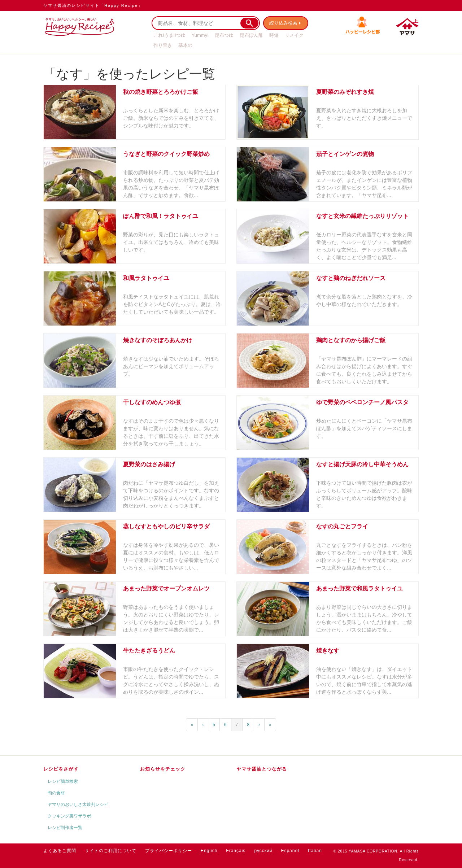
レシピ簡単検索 (63, 781)
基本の (185, 45)
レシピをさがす (61, 769)
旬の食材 (56, 793)
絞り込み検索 (284, 23)
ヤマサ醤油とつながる (262, 769)
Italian (315, 851)
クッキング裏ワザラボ (69, 816)
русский (263, 851)
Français (236, 851)
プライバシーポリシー (169, 851)
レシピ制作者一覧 (65, 828)
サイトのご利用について (111, 851)
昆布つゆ (224, 35)
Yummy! (200, 35)
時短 (274, 35)
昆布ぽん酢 (251, 35)
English (209, 851)
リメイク (294, 35)
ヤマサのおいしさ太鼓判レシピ (78, 804)
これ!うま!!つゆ (169, 35)
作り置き (163, 45)
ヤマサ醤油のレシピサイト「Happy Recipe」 (93, 5)
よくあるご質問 (60, 851)
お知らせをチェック (163, 769)
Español (290, 851)
